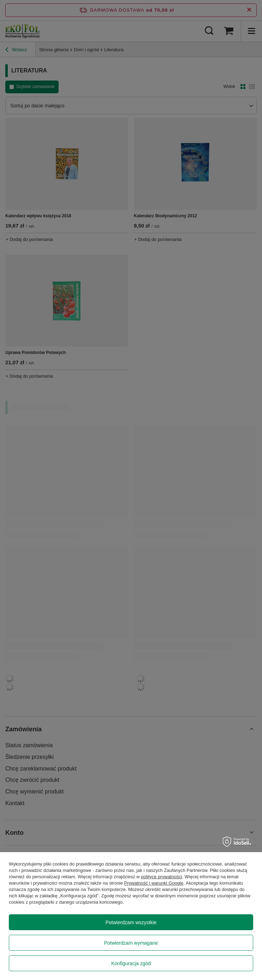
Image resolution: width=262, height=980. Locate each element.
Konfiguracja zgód (131, 963)
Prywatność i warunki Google (154, 883)
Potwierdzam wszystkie (131, 922)
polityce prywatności (161, 877)
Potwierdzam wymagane (131, 943)
